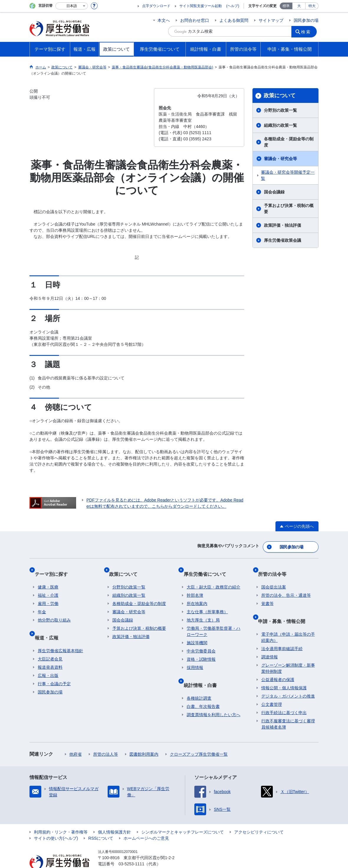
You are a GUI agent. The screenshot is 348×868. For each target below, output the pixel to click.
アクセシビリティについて (259, 816)
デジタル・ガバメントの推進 (288, 680)
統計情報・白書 (203, 672)
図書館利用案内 (144, 738)
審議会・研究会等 (280, 159)
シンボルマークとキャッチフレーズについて (183, 816)
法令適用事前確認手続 (282, 632)
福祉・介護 (48, 586)
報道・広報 (50, 624)
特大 (312, 6)
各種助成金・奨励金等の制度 (289, 142)
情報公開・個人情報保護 (284, 671)
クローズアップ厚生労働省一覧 (199, 738)
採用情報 (195, 658)
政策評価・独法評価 (283, 225)
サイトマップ (271, 20)
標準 (286, 6)
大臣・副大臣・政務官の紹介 (214, 578)
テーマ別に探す (54, 568)
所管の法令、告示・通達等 (286, 586)
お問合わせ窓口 (195, 20)
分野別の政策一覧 (280, 110)
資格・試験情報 (201, 650)
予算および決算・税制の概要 (289, 209)
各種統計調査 (199, 682)
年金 (42, 602)
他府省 (75, 738)
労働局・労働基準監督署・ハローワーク (214, 622)
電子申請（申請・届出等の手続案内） (288, 621)
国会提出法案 (274, 578)
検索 (308, 31)
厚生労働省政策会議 (283, 240)
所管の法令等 (275, 568)
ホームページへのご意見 (146, 822)
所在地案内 (197, 594)
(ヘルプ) (233, 6)
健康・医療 (48, 578)
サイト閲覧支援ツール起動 (201, 6)
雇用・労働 (48, 594)
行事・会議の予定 (54, 667)
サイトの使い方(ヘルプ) (56, 822)
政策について (280, 96)
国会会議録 (274, 192)
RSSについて (101, 822)
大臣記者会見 (50, 642)
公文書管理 (272, 688)
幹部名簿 (195, 586)
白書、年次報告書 (203, 690)
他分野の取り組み (54, 611)
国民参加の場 (306, 20)
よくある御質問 (234, 20)
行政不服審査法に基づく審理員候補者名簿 (288, 707)
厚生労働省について (208, 568)
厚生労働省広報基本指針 (60, 634)
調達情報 (270, 640)
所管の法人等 (106, 738)
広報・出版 (48, 659)
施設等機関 (197, 633)
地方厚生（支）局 (203, 611)
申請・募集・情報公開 (285, 608)
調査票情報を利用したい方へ (214, 698)
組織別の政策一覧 (280, 125)
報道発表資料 (50, 651)
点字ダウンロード (156, 6)
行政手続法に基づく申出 (284, 696)
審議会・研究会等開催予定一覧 (288, 175)
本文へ (164, 20)
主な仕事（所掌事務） (207, 602)
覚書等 (267, 594)
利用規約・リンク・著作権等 (61, 816)
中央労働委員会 (201, 642)
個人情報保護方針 (114, 816)
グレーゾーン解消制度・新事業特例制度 (288, 652)
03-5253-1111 (131, 847)
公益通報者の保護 (278, 663)
